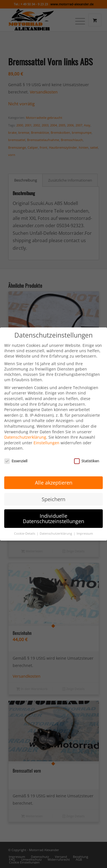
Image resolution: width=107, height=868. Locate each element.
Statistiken (87, 456)
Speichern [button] (53, 494)
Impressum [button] (85, 528)
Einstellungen (46, 437)
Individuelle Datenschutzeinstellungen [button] (53, 513)
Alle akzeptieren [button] (54, 477)
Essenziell (16, 456)
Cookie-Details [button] (25, 528)
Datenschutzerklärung (25, 432)
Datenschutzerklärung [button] (56, 528)
